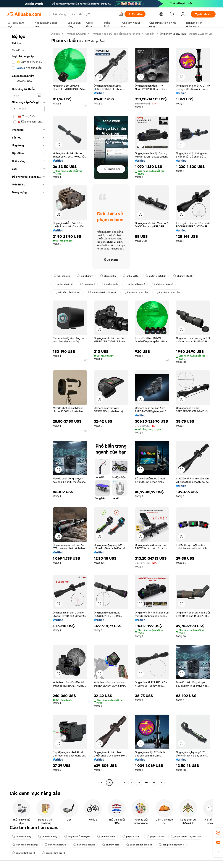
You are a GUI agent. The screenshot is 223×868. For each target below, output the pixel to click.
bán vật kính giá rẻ (24, 853)
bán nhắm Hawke (55, 845)
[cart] (173, 15)
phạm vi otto (111, 845)
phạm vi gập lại (183, 276)
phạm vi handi (106, 837)
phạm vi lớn (108, 276)
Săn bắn (150, 34)
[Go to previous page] (102, 783)
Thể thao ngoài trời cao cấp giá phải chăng (115, 34)
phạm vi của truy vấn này (186, 837)
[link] (218, 833)
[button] (99, 77)
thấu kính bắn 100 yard (67, 292)
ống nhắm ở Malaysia (77, 837)
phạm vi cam (131, 837)
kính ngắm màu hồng (25, 845)
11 (154, 783)
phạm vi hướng (22, 837)
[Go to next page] (161, 783)
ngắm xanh (88, 284)
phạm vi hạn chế (135, 284)
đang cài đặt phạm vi (139, 845)
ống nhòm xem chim (135, 292)
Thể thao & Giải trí (75, 34)
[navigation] (28, 409)
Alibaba (55, 34)
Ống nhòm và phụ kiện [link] (173, 34)
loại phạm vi (62, 276)
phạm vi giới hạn (156, 276)
